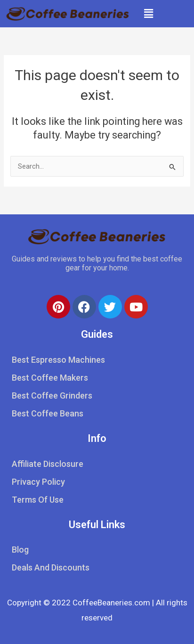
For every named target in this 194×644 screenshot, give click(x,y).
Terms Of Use (38, 500)
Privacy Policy (38, 482)
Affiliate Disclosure (48, 464)
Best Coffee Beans (48, 413)
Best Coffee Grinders (52, 395)
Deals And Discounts (51, 567)
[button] (148, 14)
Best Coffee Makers (50, 378)
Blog (20, 550)
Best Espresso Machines (58, 360)
